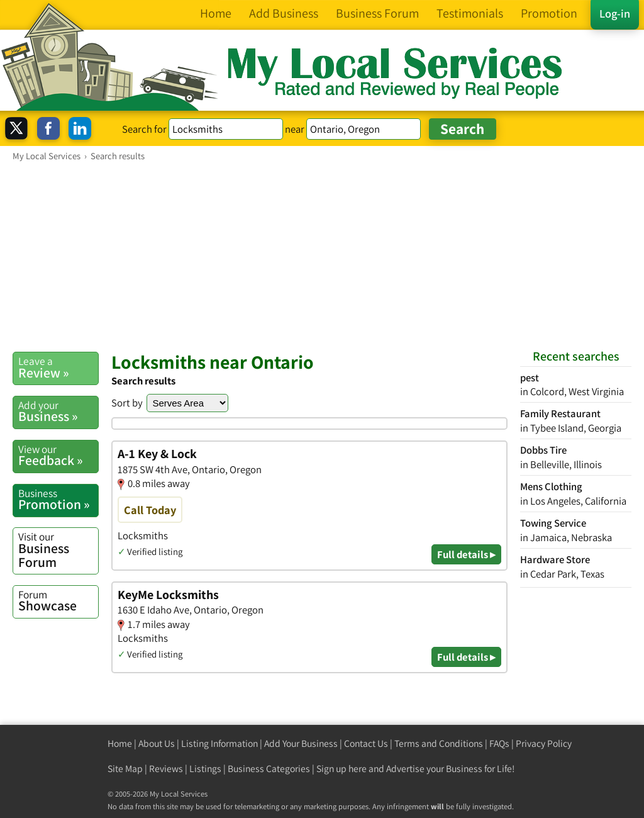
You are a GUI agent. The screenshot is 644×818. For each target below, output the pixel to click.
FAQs (499, 743)
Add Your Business (301, 743)
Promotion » (58, 500)
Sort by (127, 403)
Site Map (125, 769)
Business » (58, 412)
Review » (58, 367)
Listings (205, 769)
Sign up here (341, 769)
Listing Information (219, 743)
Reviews (166, 769)
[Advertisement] (322, 256)
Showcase (58, 601)
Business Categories (269, 769)
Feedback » (58, 456)
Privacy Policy (544, 743)
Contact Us (366, 743)
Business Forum (58, 550)
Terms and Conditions (439, 743)
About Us (157, 743)
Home (120, 743)
